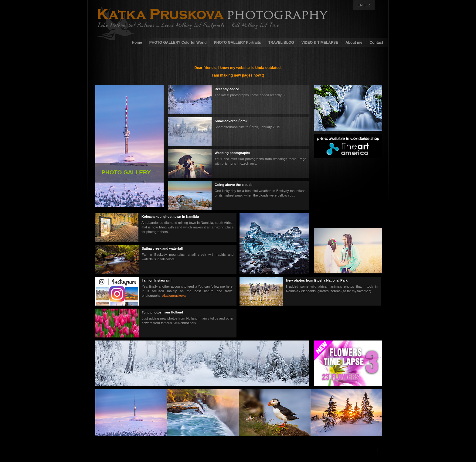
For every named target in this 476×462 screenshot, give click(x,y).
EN (360, 5)
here (229, 286)
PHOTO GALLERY (126, 172)
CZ (368, 5)
